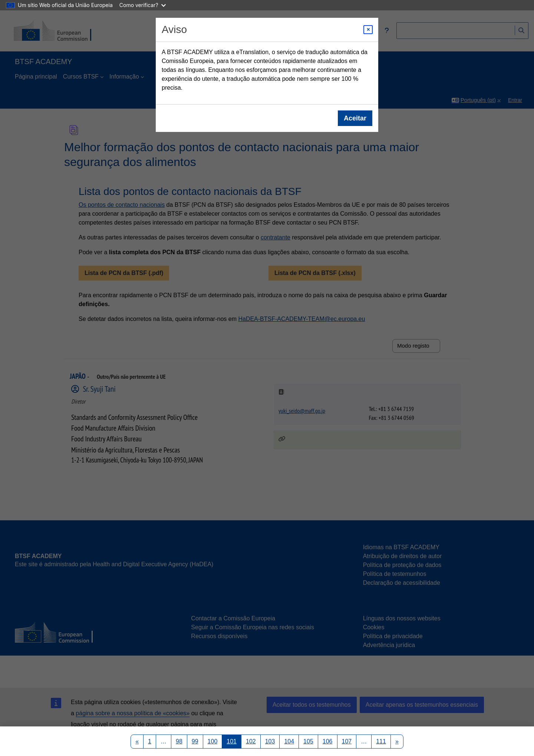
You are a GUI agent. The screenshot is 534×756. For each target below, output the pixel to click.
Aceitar (355, 118)
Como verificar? (143, 5)
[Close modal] (368, 30)
